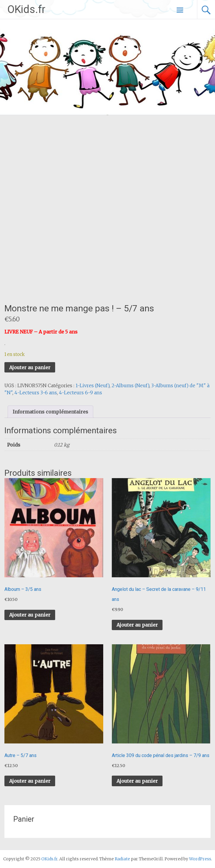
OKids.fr (26, 9)
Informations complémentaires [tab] (50, 412)
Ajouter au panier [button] (30, 615)
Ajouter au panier (30, 367)
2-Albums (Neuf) (130, 385)
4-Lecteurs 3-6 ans (36, 393)
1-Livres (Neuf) (92, 385)
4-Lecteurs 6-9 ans (81, 393)
